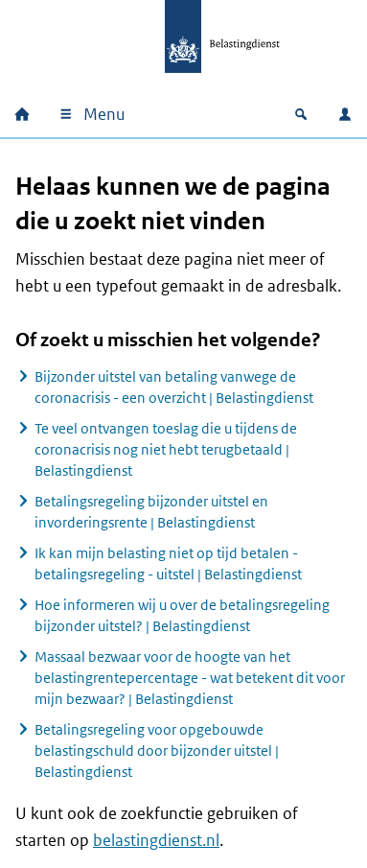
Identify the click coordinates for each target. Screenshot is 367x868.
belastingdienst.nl (156, 840)
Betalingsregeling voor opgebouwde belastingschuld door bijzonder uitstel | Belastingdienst (157, 751)
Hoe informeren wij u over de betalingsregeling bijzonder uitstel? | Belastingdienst (182, 615)
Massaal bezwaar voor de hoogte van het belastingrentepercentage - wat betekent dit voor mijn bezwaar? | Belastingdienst (190, 678)
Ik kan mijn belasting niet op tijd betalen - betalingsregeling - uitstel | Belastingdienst (168, 563)
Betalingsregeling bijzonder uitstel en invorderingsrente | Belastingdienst (151, 512)
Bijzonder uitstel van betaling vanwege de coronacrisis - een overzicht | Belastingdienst (174, 387)
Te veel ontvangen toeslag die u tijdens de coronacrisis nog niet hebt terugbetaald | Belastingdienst (166, 449)
